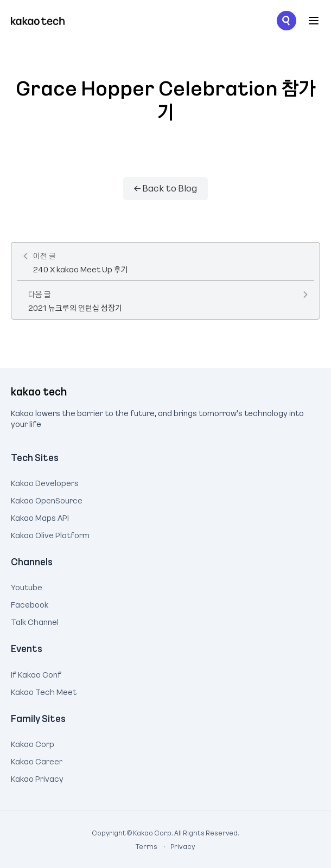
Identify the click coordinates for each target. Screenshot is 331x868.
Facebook (30, 603)
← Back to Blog (165, 188)
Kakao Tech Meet (44, 691)
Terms (147, 846)
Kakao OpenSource (47, 499)
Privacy (177, 846)
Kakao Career (37, 760)
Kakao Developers (45, 482)
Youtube (27, 586)
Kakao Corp (33, 743)
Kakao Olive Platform (50, 534)
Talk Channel (35, 621)
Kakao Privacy (37, 777)
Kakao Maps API (40, 516)
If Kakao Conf (36, 673)
